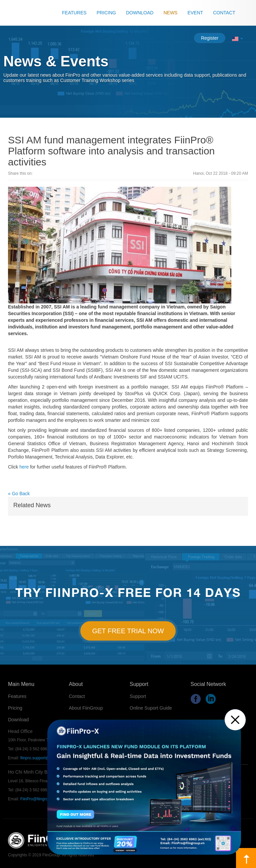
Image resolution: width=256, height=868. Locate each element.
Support (138, 696)
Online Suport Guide (151, 708)
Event (195, 13)
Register (210, 38)
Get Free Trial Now (128, 631)
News (170, 13)
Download (140, 13)
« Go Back (19, 494)
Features (74, 13)
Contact (224, 13)
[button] (237, 38)
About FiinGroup (86, 708)
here (24, 467)
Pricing (106, 13)
